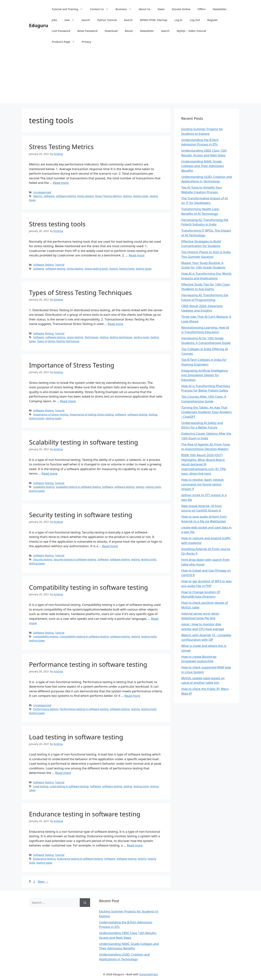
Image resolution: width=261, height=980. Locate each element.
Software (49, 196)
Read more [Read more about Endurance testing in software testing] (135, 845)
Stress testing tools (57, 224)
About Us (145, 9)
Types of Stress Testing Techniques (80, 292)
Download (111, 31)
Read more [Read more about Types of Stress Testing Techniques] (116, 324)
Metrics (38, 196)
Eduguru (39, 25)
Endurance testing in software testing (85, 814)
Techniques (91, 337)
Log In (179, 20)
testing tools (140, 196)
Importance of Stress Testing (72, 365)
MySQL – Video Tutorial (191, 31)
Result (129, 31)
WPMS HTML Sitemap (153, 20)
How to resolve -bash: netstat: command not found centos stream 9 (203, 484)
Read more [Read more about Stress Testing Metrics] (61, 183)
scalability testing (44, 487)
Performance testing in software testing (88, 664)
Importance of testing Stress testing (92, 414)
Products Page (65, 42)
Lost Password (61, 31)
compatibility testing (46, 636)
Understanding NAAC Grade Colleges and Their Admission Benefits (203, 166)
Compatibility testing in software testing (88, 587)
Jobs (55, 20)
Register (213, 20)
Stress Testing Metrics (61, 147)
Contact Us (101, 9)
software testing (66, 196)
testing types (144, 269)
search (165, 31)
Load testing (41, 786)
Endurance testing (44, 859)
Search (86, 20)
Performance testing (46, 709)
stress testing (85, 196)
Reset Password (87, 31)
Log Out (195, 20)
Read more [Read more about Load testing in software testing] (63, 773)
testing (127, 196)
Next (43, 881)
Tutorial (60, 265)
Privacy (86, 42)
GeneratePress (149, 974)
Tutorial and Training (69, 9)
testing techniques (121, 337)
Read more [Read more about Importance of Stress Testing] (68, 401)
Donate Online (181, 9)
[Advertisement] (130, 78)
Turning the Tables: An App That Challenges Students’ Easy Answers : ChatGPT (206, 412)
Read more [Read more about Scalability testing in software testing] (49, 473)
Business (125, 9)
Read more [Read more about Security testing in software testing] (110, 546)
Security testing (43, 559)
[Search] (85, 903)
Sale (71, 20)
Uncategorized (42, 192)
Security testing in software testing (81, 515)
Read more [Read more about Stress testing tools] (137, 255)
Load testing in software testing (76, 737)
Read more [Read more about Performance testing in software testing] (132, 696)
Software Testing (43, 265)
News (161, 9)
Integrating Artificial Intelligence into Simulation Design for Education (205, 375)
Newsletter (220, 9)
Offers (202, 9)
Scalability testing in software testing (84, 442)
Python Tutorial (107, 20)
